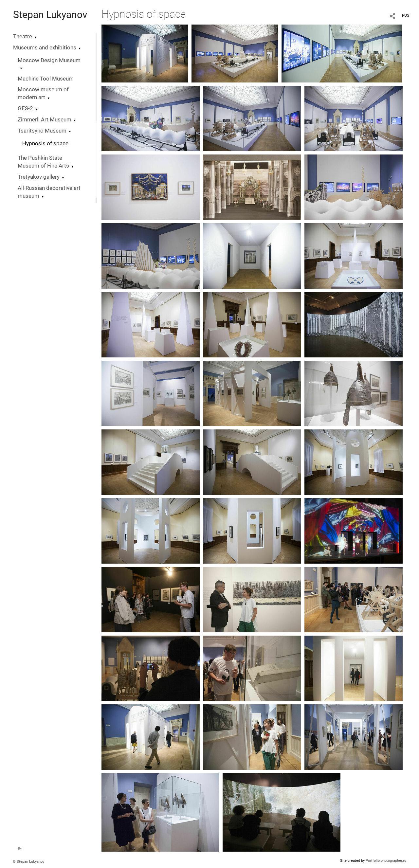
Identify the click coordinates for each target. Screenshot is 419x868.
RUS (406, 15)
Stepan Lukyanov (50, 15)
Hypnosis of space (45, 144)
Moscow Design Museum (49, 60)
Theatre (23, 36)
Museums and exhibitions (45, 48)
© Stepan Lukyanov (28, 862)
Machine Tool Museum (46, 79)
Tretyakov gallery (39, 177)
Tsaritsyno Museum (42, 131)
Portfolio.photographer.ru (386, 861)
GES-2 (25, 108)
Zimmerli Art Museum (45, 120)
